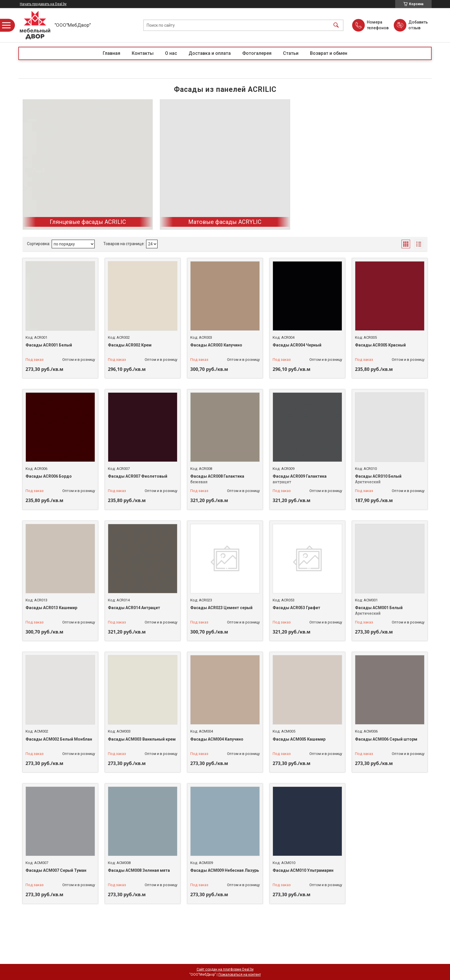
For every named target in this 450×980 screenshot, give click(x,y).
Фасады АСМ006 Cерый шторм (386, 739)
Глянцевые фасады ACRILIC (88, 222)
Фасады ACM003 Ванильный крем (142, 739)
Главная (111, 53)
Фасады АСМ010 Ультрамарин (303, 870)
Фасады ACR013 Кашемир (51, 608)
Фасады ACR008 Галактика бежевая (217, 479)
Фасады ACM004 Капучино (217, 739)
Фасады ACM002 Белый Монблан (59, 739)
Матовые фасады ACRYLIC (225, 222)
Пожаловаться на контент (240, 975)
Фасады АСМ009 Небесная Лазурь (225, 870)
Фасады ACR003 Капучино (216, 345)
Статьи (291, 53)
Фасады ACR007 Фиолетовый (138, 476)
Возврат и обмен (329, 53)
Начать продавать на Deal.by (43, 4)
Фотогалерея (257, 53)
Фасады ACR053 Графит (296, 608)
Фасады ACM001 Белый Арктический (379, 611)
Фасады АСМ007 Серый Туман (56, 870)
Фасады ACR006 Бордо (49, 476)
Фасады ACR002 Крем (130, 345)
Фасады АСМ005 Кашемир (299, 739)
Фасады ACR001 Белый (49, 345)
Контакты (143, 53)
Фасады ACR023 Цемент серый (221, 608)
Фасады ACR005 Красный (380, 345)
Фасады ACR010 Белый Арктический (378, 479)
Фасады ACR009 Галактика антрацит (300, 479)
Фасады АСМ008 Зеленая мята (139, 870)
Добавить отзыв (418, 25)
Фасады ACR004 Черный (297, 345)
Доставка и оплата (210, 53)
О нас (171, 53)
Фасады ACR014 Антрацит (134, 608)
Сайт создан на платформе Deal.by (225, 969)
